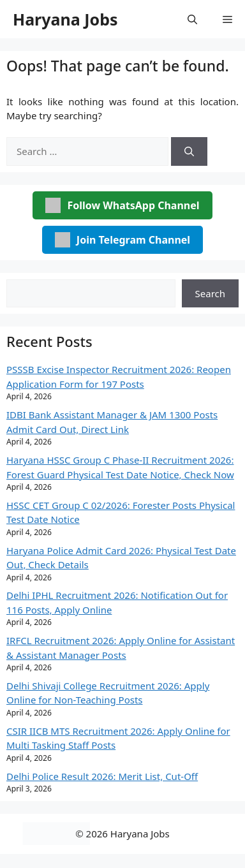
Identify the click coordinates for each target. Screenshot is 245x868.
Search (210, 293)
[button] (192, 19)
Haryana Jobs (65, 19)
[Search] (189, 151)
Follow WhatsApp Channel (122, 205)
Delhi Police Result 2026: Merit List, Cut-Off (102, 776)
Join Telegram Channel (122, 240)
